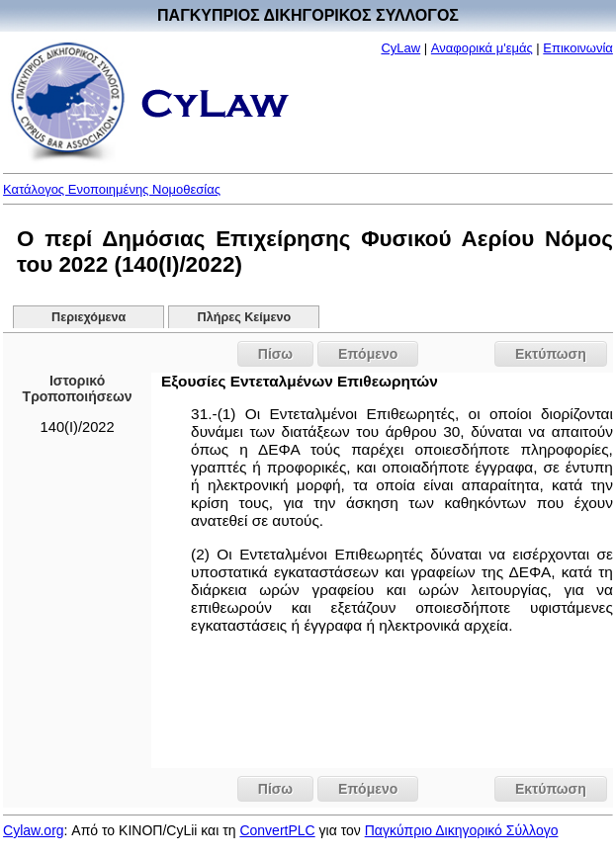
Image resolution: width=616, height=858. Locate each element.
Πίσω (275, 354)
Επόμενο (368, 354)
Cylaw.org (33, 830)
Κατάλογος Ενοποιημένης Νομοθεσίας (112, 189)
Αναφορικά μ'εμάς (482, 48)
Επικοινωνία (578, 48)
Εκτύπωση (551, 354)
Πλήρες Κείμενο (245, 317)
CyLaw (400, 48)
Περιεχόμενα (88, 317)
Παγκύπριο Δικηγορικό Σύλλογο (462, 830)
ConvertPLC (277, 830)
